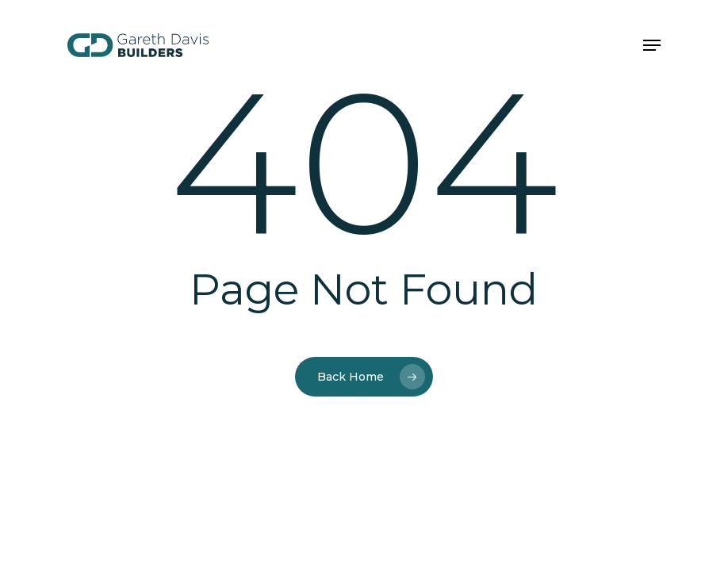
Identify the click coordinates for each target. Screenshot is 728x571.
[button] (652, 45)
